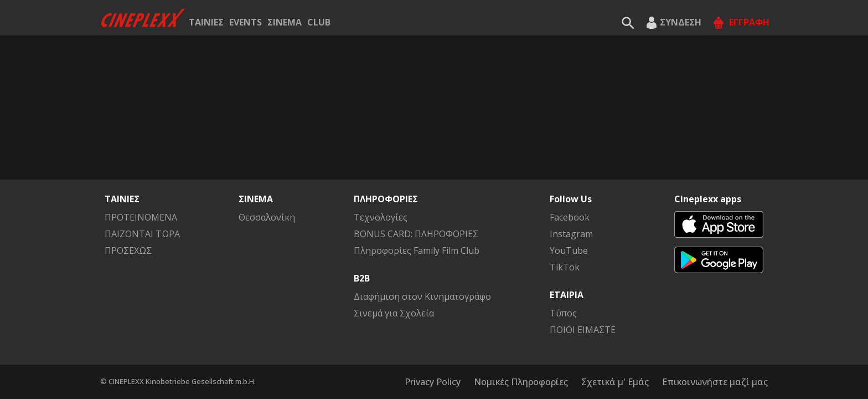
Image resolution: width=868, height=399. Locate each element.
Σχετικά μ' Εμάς (615, 382)
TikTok (565, 267)
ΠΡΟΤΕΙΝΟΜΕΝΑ (141, 217)
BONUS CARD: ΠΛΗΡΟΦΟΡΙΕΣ (416, 234)
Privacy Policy (433, 382)
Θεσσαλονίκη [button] (267, 217)
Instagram (571, 234)
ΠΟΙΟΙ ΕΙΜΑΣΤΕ (583, 330)
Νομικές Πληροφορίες (521, 382)
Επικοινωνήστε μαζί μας (715, 382)
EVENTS (246, 22)
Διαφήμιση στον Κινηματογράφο (422, 296)
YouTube (569, 250)
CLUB (319, 22)
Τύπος (563, 313)
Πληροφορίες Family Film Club (417, 250)
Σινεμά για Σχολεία (394, 313)
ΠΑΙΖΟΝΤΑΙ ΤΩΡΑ (142, 234)
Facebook (570, 217)
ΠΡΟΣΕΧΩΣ (128, 250)
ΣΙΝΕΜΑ (285, 22)
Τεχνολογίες (381, 217)
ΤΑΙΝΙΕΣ (206, 22)
